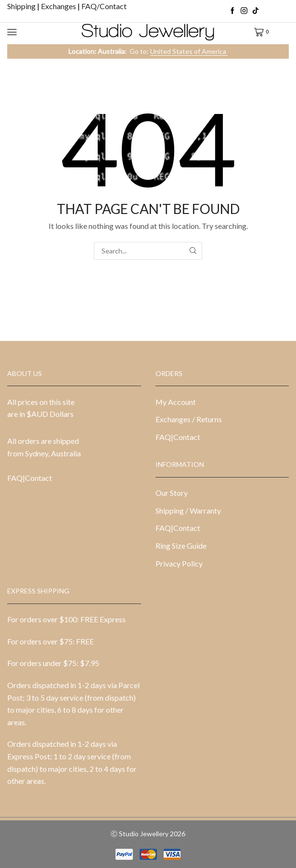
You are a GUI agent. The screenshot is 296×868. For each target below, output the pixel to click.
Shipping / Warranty (188, 510)
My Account (176, 402)
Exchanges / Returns (189, 419)
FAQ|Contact (30, 478)
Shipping (22, 6)
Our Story (172, 493)
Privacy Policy (179, 563)
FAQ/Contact (104, 6)
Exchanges (59, 6)
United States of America (189, 51)
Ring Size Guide (181, 546)
